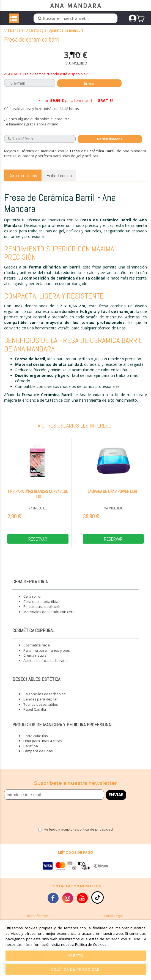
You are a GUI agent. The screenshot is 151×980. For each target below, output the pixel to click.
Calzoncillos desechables (45, 699)
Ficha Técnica (59, 180)
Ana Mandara (13, 35)
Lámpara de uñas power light (113, 496)
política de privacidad (95, 834)
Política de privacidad (75, 970)
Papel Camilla (35, 715)
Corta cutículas (36, 741)
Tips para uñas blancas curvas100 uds (38, 499)
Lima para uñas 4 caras (43, 746)
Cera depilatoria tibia (41, 606)
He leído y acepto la (78, 834)
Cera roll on (33, 602)
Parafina (31, 751)
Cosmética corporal (33, 636)
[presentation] (36, 816)
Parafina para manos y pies (47, 655)
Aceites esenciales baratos (46, 665)
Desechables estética (36, 684)
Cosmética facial (37, 650)
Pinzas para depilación (42, 612)
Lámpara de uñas (38, 756)
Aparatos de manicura (66, 35)
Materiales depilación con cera (49, 617)
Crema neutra (35, 661)
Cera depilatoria (30, 587)
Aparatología (36, 35)
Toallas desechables (41, 709)
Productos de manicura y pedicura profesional (62, 730)
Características (23, 180)
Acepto (75, 956)
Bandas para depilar (41, 704)
